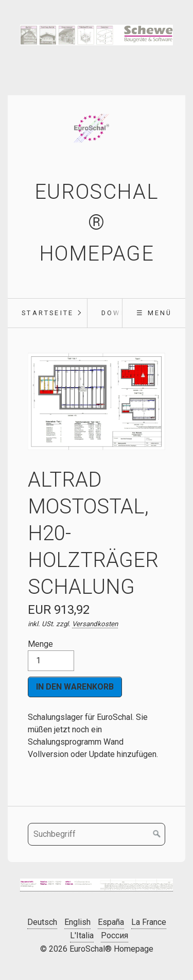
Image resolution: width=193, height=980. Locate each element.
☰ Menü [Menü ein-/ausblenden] (154, 313)
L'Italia (82, 935)
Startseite (48, 313)
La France (149, 922)
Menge (51, 655)
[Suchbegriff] (97, 834)
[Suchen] (157, 834)
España (111, 922)
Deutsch (42, 922)
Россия (115, 935)
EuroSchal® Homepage (97, 223)
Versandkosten (95, 624)
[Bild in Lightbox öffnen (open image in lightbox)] (97, 885)
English (77, 922)
